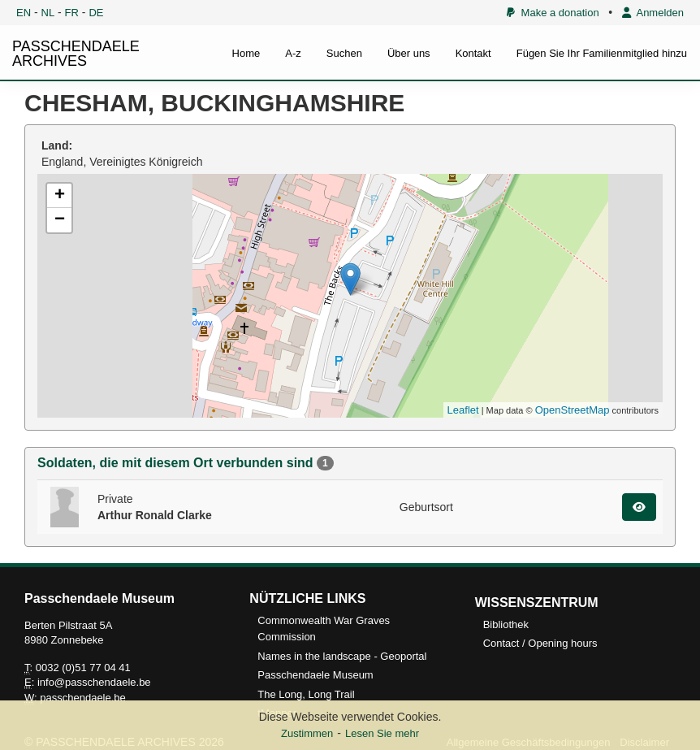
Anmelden (653, 13)
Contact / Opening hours (540, 643)
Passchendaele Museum (315, 675)
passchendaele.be (83, 698)
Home (246, 53)
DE (96, 13)
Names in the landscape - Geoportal (342, 656)
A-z (293, 53)
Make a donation (553, 13)
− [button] (60, 220)
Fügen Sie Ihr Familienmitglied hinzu (602, 53)
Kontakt (473, 53)
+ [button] (60, 196)
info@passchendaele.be (94, 682)
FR (72, 13)
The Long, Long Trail (306, 694)
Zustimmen (307, 733)
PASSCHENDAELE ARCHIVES (76, 54)
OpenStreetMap (573, 410)
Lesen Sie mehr (382, 733)
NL (48, 13)
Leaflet (463, 410)
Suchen (344, 53)
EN (24, 13)
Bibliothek (506, 624)
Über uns (409, 53)
